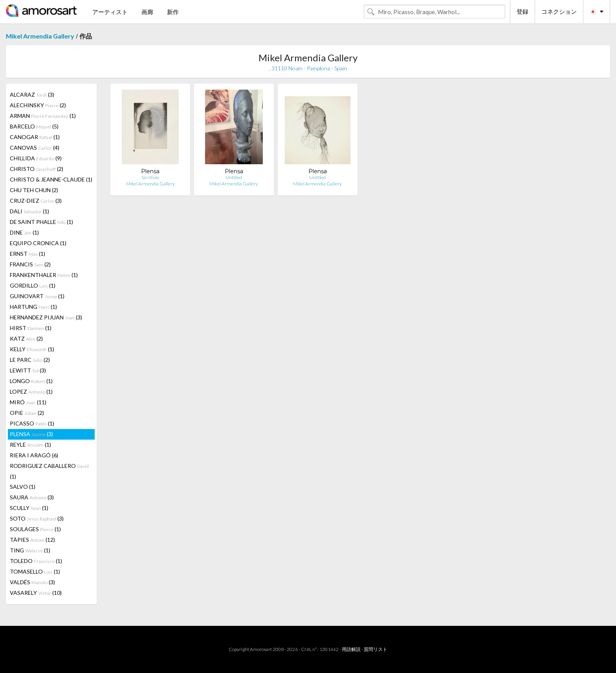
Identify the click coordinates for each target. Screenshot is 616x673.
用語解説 (351, 649)
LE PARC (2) (30, 360)
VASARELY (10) (36, 593)
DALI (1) (29, 211)
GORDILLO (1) (33, 285)
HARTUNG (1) (33, 307)
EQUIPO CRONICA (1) (38, 243)
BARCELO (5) (34, 126)
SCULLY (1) (29, 508)
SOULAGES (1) (35, 529)
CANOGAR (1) (35, 137)
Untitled (234, 177)
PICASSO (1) (32, 423)
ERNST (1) (27, 254)
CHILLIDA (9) (36, 158)
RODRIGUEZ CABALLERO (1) (49, 471)
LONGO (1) (31, 381)
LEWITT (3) (28, 370)
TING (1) (30, 550)
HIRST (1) (31, 328)
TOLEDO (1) (36, 561)
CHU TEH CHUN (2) (34, 190)
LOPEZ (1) (31, 392)
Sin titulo (150, 177)
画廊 (147, 12)
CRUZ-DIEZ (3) (36, 201)
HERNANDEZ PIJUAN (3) (46, 317)
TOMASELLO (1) (35, 571)
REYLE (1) (30, 445)
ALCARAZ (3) (32, 94)
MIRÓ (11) (28, 402)
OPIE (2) (27, 413)
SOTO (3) (37, 518)
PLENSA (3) (31, 434)
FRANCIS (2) (30, 264)
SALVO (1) (23, 487)
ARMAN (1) (43, 116)
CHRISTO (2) (37, 169)
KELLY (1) (32, 349)
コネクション (559, 11)
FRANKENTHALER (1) (44, 275)
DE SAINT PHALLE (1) (41, 222)
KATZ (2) (26, 338)
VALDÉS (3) (32, 582)
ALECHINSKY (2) (38, 105)
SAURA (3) (32, 497)
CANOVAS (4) (35, 148)
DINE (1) (24, 232)
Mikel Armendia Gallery (40, 36)
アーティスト (110, 12)
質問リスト (376, 649)
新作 (173, 12)
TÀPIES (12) (32, 540)
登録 (522, 11)
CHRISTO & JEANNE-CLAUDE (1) (51, 179)
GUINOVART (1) (37, 296)
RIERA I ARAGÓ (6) (34, 455)
